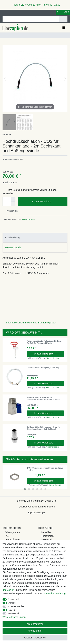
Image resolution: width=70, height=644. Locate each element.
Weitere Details (13, 247)
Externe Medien (16, 606)
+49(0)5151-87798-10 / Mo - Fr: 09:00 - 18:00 (35, 5)
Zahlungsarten (12, 532)
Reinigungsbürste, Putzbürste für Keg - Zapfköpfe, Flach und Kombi (44, 342)
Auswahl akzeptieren (35, 638)
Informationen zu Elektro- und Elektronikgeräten (31, 323)
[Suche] (63, 19)
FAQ (7, 536)
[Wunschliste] (53, 12)
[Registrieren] (9, 12)
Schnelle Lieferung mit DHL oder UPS (37, 501)
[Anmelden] (4, 12)
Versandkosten (28, 219)
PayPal (12, 610)
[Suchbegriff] (31, 19)
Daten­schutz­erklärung (54, 593)
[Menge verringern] (13, 204)
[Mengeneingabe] (7, 202)
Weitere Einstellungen (14, 617)
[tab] (35, 238)
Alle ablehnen (35, 631)
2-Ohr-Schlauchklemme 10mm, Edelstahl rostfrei (45, 469)
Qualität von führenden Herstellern (37, 507)
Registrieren (47, 536)
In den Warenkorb (49, 202)
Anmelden (46, 532)
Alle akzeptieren (35, 624)
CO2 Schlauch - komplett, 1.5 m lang (43, 368)
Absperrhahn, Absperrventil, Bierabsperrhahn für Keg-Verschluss (43, 398)
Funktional (13, 614)
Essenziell (13, 599)
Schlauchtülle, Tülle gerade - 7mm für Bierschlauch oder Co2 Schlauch (43, 428)
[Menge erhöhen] (13, 199)
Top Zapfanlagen (37, 513)
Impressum (8, 590)
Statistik (12, 603)
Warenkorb (47, 539)
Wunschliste (11, 211)
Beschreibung (12, 238)
